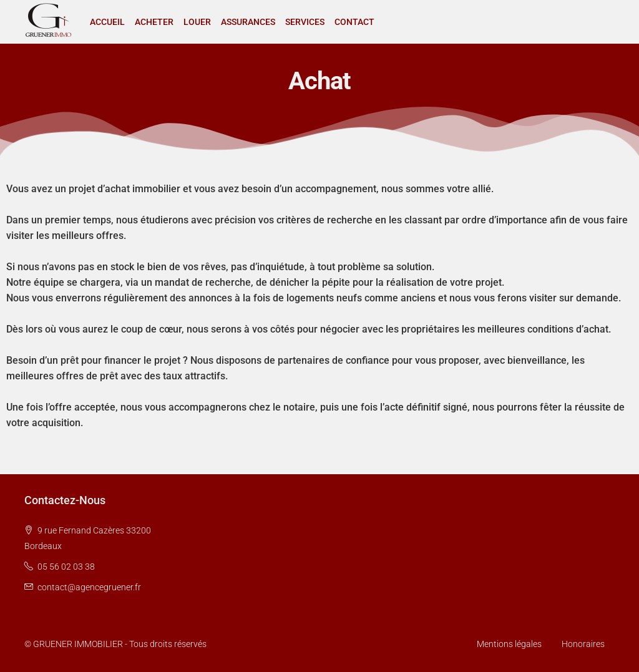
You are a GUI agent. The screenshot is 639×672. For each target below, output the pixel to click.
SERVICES (305, 22)
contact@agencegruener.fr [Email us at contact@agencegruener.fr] (89, 587)
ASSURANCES (248, 22)
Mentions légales (509, 644)
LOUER (197, 22)
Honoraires (583, 644)
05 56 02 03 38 (66, 567)
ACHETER (154, 22)
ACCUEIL (107, 22)
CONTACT (354, 22)
